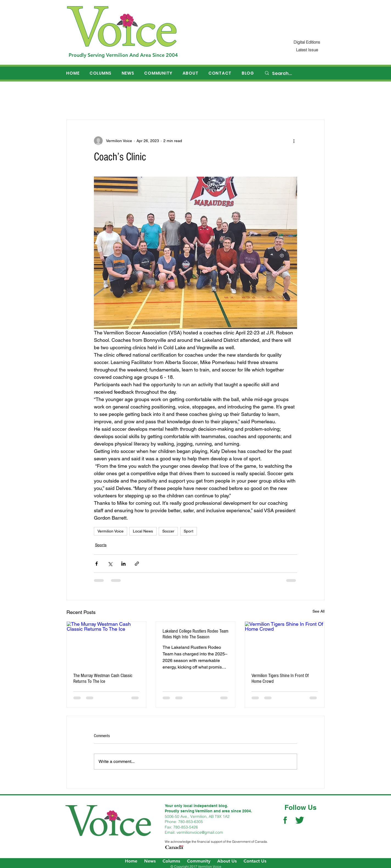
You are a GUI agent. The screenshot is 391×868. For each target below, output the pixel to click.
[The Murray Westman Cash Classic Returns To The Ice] (106, 644)
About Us (227, 861)
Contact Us (255, 861)
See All (319, 611)
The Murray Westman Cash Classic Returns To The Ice (103, 678)
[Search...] (295, 74)
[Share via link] (137, 564)
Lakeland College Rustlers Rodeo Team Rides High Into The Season (195, 634)
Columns (171, 861)
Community (199, 861)
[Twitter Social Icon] (300, 820)
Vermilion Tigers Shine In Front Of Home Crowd (280, 678)
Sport (188, 531)
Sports (101, 545)
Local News (143, 531)
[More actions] (294, 141)
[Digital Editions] (307, 42)
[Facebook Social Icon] (285, 820)
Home (131, 861)
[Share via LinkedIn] (123, 564)
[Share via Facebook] (97, 564)
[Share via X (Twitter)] (110, 564)
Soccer (168, 531)
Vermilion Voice (111, 531)
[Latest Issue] (307, 50)
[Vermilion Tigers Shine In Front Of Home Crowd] (285, 644)
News (150, 861)
